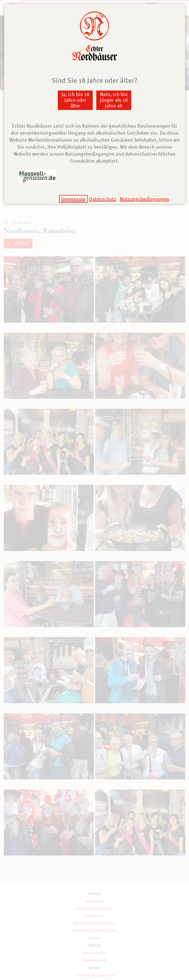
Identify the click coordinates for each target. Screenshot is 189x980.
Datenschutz (103, 199)
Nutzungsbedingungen (144, 199)
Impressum (73, 199)
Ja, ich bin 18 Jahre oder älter (75, 100)
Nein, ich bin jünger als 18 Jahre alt (114, 100)
